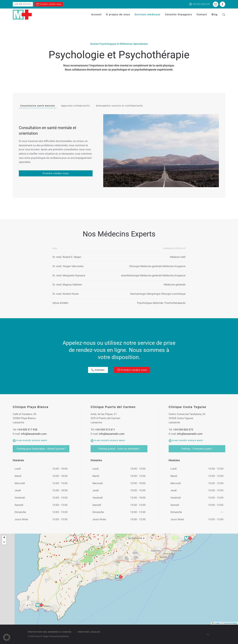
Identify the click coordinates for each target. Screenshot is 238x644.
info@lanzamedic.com (34, 434)
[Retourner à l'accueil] (22, 15)
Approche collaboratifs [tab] (76, 106)
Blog (215, 14)
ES (199, 4)
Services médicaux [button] (148, 14)
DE (194, 4)
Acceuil (96, 14)
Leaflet (216, 623)
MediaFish (64, 636)
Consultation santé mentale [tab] (38, 106)
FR (208, 4)
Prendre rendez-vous (49, 4)
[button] (224, 15)
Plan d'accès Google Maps (30, 441)
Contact (202, 14)
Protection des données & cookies (50, 632)
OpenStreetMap (230, 623)
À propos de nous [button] (118, 14)
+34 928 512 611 (23, 4)
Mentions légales (89, 632)
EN (204, 4)
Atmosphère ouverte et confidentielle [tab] (119, 106)
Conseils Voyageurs (178, 14)
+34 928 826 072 (183, 430)
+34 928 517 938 (27, 430)
